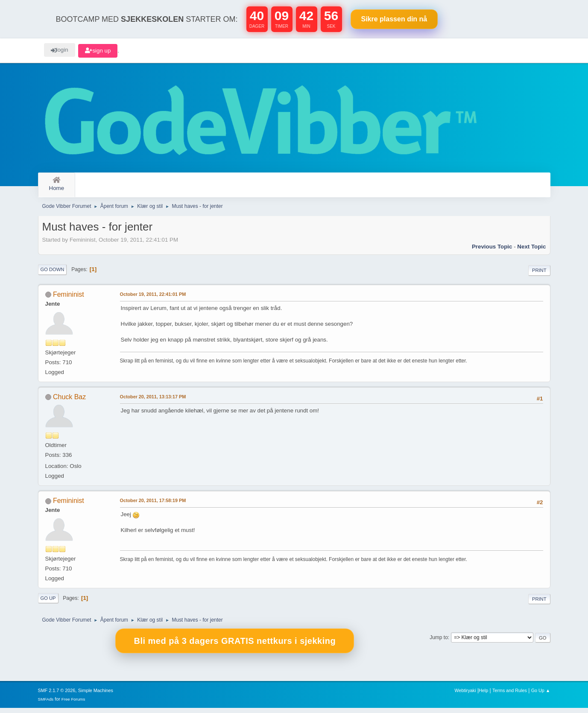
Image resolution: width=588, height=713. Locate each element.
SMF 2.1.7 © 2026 (57, 695)
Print (539, 275)
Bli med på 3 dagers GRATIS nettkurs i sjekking (235, 646)
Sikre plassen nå (394, 19)
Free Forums (73, 704)
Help (483, 695)
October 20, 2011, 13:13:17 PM (153, 402)
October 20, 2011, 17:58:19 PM (153, 506)
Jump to (439, 643)
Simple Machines (96, 695)
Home (57, 184)
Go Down (53, 275)
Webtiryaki (465, 695)
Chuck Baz (69, 402)
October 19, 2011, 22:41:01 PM (153, 299)
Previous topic (492, 252)
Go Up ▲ (541, 695)
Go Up (48, 603)
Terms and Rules (510, 695)
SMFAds (46, 704)
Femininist (69, 300)
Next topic (531, 252)
